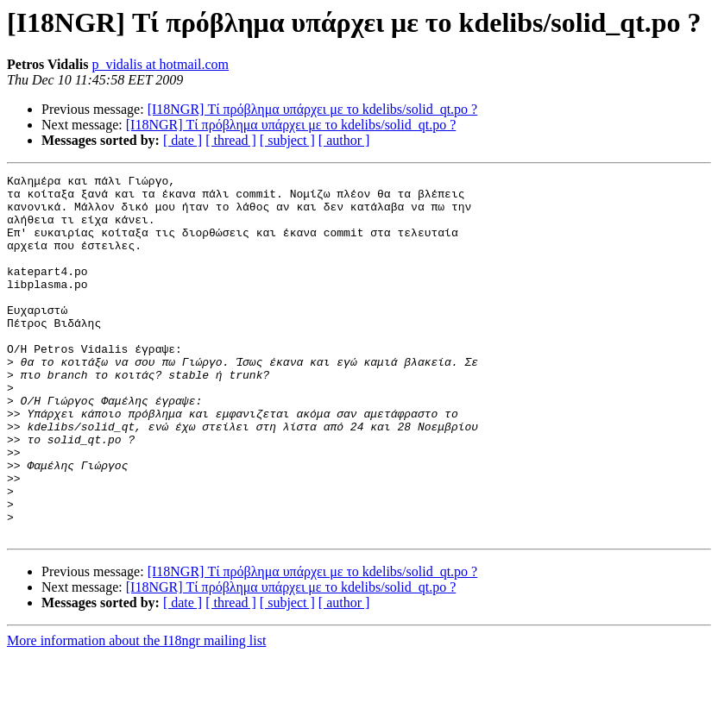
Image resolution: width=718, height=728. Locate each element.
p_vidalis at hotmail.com (160, 64)
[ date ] (183, 140)
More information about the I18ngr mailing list (136, 713)
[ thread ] (231, 140)
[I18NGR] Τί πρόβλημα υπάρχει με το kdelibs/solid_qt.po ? (313, 109)
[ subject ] (287, 140)
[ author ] (344, 140)
